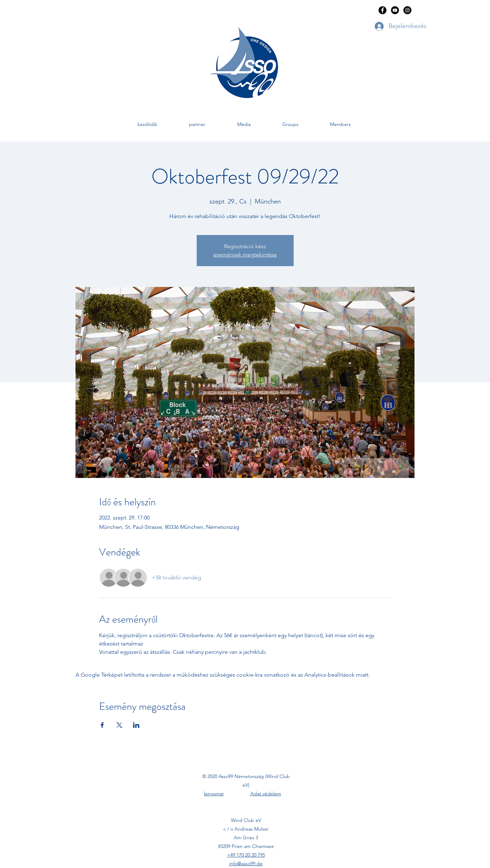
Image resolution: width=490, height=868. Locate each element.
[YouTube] (395, 10)
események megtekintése (245, 255)
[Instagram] (407, 10)
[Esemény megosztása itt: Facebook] (102, 725)
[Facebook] (382, 10)
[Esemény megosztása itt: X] (119, 725)
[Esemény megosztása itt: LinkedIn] (136, 725)
